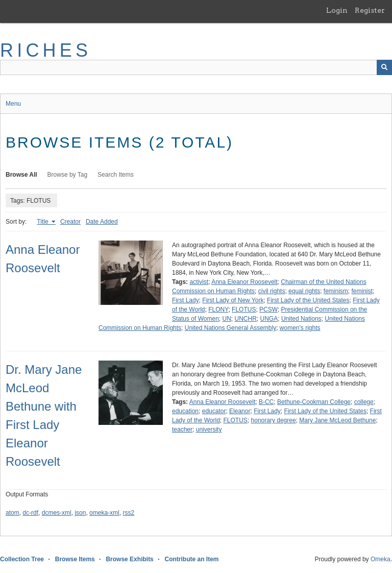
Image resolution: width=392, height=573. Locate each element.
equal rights (304, 291)
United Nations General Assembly (230, 328)
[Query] (196, 67)
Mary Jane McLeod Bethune (337, 420)
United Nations (301, 319)
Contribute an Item (191, 559)
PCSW (268, 309)
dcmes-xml (57, 513)
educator (214, 411)
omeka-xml (104, 513)
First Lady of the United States (308, 300)
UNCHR (246, 319)
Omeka (381, 559)
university (209, 429)
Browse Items (75, 559)
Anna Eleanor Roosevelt (244, 282)
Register (370, 10)
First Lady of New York (233, 300)
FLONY (218, 309)
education (185, 411)
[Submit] (384, 67)
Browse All (21, 175)
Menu (13, 104)
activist (199, 282)
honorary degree (274, 420)
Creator (70, 222)
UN (227, 319)
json (80, 513)
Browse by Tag (68, 175)
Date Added (102, 222)
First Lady (186, 300)
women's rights (300, 328)
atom (13, 513)
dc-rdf (30, 513)
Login (337, 10)
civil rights (272, 291)
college (364, 402)
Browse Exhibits (129, 559)
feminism (336, 291)
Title (43, 222)
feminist (362, 291)
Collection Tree (22, 559)
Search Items (116, 175)
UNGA (269, 319)
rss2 (128, 513)
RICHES (46, 50)
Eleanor (240, 411)
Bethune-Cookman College (314, 402)
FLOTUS (244, 309)
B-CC (266, 402)
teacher (182, 429)
